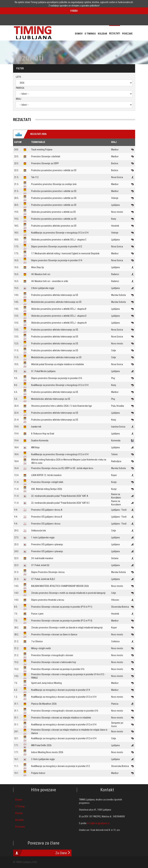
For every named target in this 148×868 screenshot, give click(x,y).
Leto (18, 77)
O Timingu (20, 806)
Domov (19, 800)
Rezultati (20, 820)
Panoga (20, 88)
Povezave (20, 827)
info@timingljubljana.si (98, 823)
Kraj (18, 99)
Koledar (19, 813)
